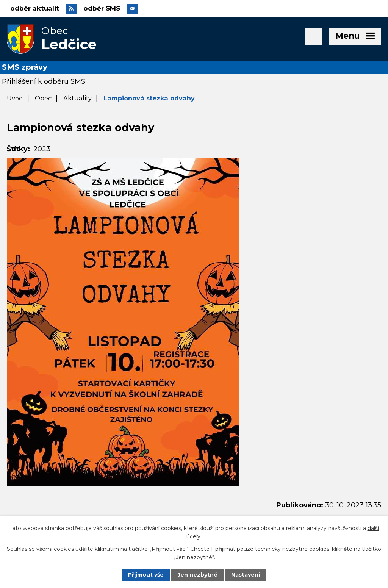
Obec (43, 98)
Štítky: (18, 149)
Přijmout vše (146, 575)
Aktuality (77, 98)
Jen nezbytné (198, 575)
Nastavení (246, 575)
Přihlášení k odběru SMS (44, 81)
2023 (42, 149)
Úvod (15, 98)
